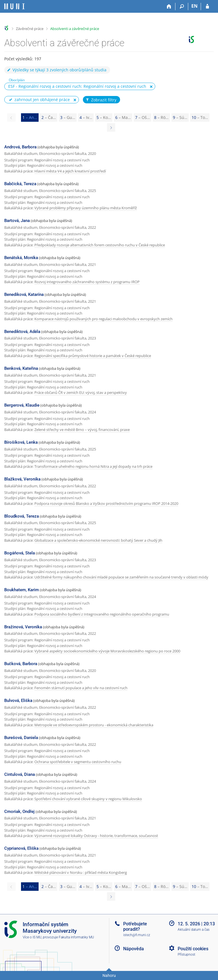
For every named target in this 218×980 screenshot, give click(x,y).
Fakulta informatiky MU (76, 937)
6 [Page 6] (123, 117)
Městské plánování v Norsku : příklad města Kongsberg (81, 872)
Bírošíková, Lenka (21, 442)
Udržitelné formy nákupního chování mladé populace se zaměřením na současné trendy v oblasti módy (121, 577)
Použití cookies (193, 949)
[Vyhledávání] (182, 7)
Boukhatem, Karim (22, 590)
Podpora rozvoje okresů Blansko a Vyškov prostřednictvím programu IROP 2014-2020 (106, 503)
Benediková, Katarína (24, 294)
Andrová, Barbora (20, 147)
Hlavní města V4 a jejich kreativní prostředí (70, 171)
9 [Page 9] (180, 117)
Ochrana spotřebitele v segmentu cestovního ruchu (78, 762)
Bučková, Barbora (21, 664)
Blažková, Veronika (22, 479)
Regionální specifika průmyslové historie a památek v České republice (93, 356)
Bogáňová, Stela (20, 553)
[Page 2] (111, 127)
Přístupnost (186, 955)
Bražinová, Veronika (23, 627)
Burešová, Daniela (21, 738)
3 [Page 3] (68, 117)
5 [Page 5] (104, 117)
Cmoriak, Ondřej (19, 812)
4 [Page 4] (86, 117)
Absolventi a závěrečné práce (75, 29)
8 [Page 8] (161, 117)
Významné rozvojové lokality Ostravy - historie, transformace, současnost (96, 836)
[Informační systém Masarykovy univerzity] (14, 6)
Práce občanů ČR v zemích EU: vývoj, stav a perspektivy (81, 392)
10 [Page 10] (200, 117)
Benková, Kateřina (21, 368)
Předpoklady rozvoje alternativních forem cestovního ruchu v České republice (100, 245)
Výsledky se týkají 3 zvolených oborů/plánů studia (56, 70)
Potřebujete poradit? (135, 926)
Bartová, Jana (17, 221)
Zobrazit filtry (101, 100)
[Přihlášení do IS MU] (207, 7)
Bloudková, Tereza (22, 516)
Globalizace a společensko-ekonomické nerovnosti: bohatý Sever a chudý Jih (98, 540)
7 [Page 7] (142, 117)
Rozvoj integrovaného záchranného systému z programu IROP (87, 282)
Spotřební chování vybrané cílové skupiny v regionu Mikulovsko (88, 799)
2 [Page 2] (49, 117)
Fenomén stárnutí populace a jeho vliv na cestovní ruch (81, 688)
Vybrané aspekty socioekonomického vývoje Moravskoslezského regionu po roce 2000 (107, 651)
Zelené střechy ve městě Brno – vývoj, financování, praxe (82, 430)
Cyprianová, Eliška (21, 848)
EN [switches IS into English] (194, 6)
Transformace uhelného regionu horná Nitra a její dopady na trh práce (93, 466)
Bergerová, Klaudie (22, 405)
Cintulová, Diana (20, 774)
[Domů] (169, 7)
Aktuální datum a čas (194, 930)
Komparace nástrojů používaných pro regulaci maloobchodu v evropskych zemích (103, 319)
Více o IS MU (32, 937)
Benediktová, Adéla (22, 332)
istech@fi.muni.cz (137, 935)
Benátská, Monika (21, 258)
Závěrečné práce (30, 29)
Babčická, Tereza (20, 184)
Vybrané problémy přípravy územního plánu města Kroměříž (86, 208)
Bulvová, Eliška (18, 701)
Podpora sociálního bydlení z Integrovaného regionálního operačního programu (102, 614)
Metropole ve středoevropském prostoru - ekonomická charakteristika (94, 725)
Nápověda (134, 949)
